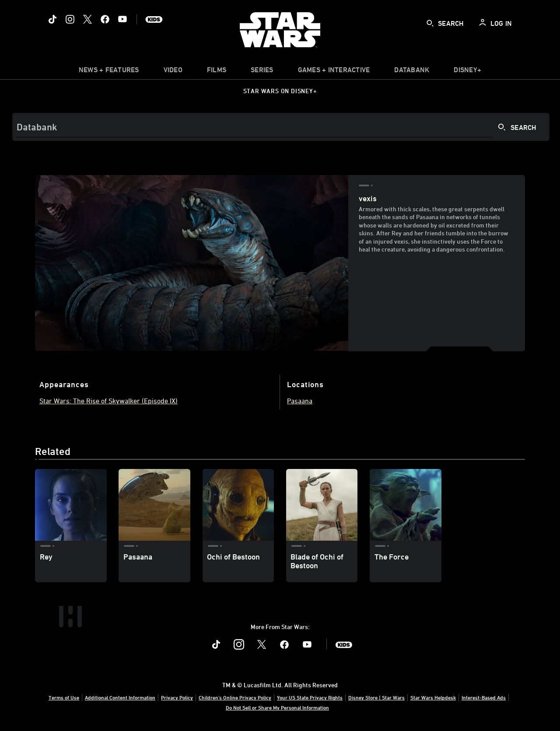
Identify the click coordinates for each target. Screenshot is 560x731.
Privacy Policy (177, 697)
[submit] (430, 23)
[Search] (281, 127)
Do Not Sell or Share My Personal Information (277, 707)
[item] (109, 72)
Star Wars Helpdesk (433, 697)
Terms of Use (64, 697)
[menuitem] (173, 72)
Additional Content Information (120, 697)
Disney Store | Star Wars (376, 697)
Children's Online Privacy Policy (235, 697)
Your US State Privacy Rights (310, 697)
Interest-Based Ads (484, 697)
